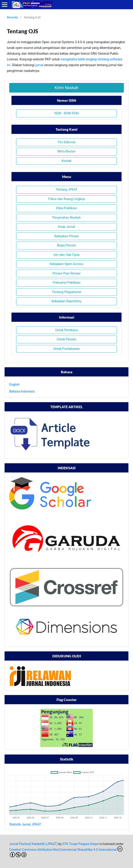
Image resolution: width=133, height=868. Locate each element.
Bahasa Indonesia (22, 391)
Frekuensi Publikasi (66, 283)
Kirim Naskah (66, 88)
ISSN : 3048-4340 (67, 113)
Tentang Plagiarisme (67, 292)
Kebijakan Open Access (67, 264)
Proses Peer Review (66, 273)
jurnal (39, 65)
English (14, 385)
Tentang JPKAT (66, 189)
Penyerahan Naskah (67, 218)
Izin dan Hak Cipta (66, 255)
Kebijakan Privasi (66, 236)
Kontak (67, 161)
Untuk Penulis (66, 339)
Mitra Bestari (66, 151)
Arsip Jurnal (66, 227)
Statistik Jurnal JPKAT (25, 824)
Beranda (12, 17)
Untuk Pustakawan (66, 349)
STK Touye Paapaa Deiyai (81, 844)
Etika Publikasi (66, 208)
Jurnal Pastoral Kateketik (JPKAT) (33, 844)
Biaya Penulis (66, 245)
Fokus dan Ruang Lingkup (66, 199)
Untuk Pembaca (66, 330)
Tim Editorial (66, 142)
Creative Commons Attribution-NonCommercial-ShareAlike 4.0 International (66, 852)
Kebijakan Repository (66, 301)
